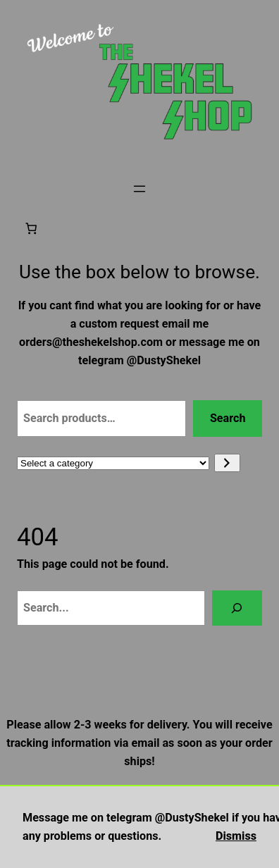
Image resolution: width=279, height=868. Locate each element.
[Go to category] (227, 463)
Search (228, 418)
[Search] (237, 608)
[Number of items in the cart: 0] (31, 228)
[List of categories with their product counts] (113, 463)
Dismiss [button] (236, 836)
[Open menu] (139, 189)
